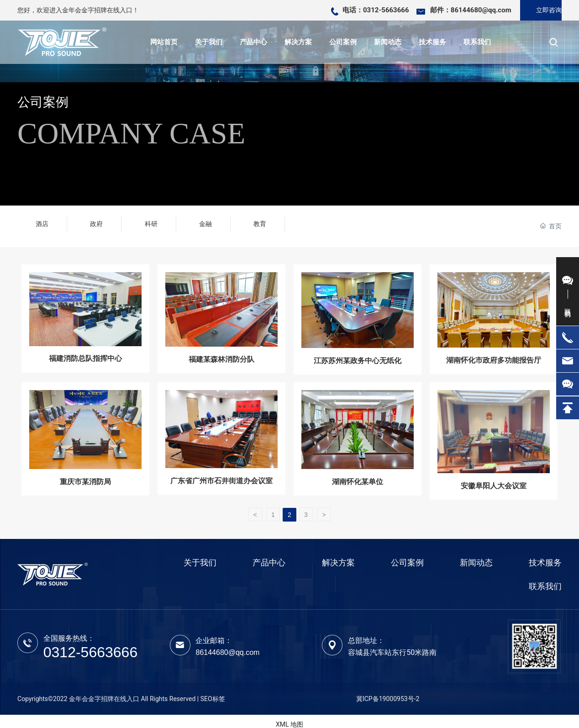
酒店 (42, 222)
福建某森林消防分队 (221, 350)
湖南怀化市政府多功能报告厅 (494, 350)
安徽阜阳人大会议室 (494, 477)
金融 (205, 222)
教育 (260, 222)
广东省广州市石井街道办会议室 (221, 472)
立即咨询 (549, 10)
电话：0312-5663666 (376, 10)
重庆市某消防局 (85, 472)
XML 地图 (289, 718)
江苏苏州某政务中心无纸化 (358, 351)
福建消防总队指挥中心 (85, 349)
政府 (96, 222)
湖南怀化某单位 (358, 472)
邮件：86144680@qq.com (471, 10)
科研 (151, 222)
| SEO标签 (211, 692)
